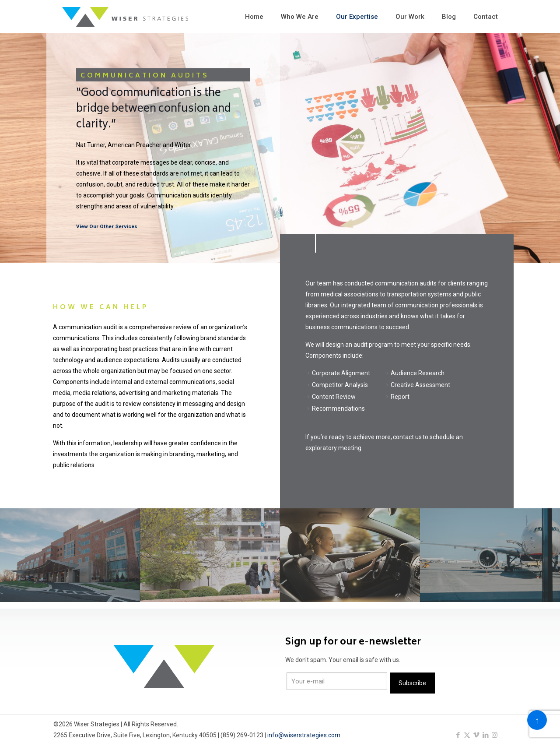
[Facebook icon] (458, 735)
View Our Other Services (107, 226)
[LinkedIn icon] (485, 735)
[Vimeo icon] (476, 735)
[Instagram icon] (495, 735)
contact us (407, 437)
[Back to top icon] (537, 720)
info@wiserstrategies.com (304, 735)
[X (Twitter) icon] (467, 735)
